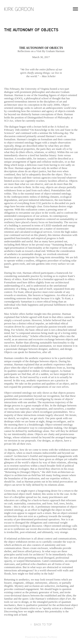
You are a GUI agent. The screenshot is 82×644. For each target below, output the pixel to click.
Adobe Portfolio (48, 637)
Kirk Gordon (19, 9)
